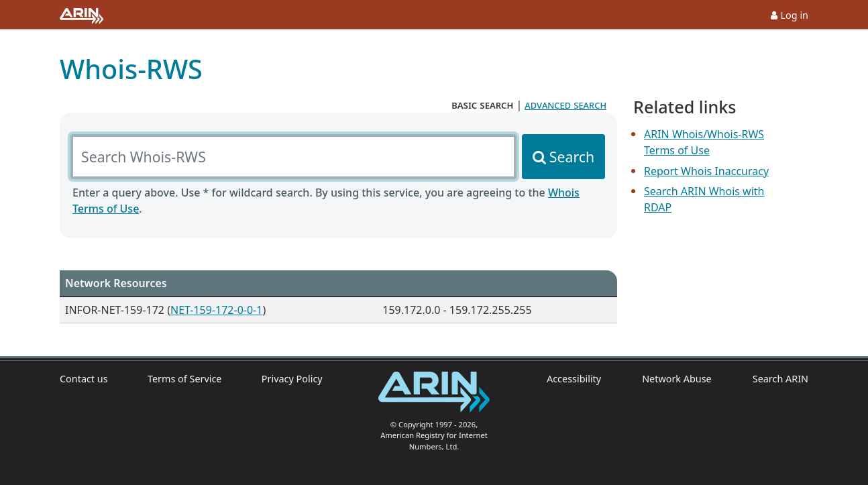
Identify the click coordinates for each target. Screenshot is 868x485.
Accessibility (574, 379)
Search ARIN (780, 379)
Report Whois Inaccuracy (706, 171)
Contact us (84, 379)
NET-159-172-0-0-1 (216, 310)
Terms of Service (185, 379)
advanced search (565, 105)
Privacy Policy (292, 379)
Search (572, 157)
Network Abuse (677, 379)
